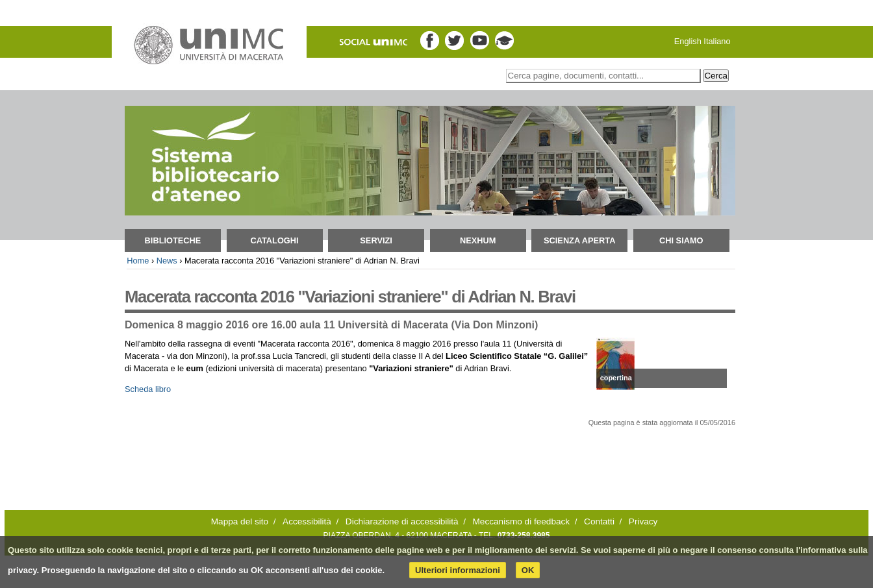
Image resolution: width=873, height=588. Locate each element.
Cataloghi (274, 240)
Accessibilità (307, 521)
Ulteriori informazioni (458, 570)
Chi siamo (681, 240)
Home (138, 261)
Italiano (717, 41)
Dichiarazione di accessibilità (402, 521)
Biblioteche (173, 240)
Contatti (599, 521)
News (167, 261)
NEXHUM (478, 240)
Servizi (376, 240)
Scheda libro (148, 389)
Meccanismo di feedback (522, 521)
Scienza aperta (579, 240)
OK (528, 570)
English (688, 41)
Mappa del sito (240, 521)
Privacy (643, 521)
